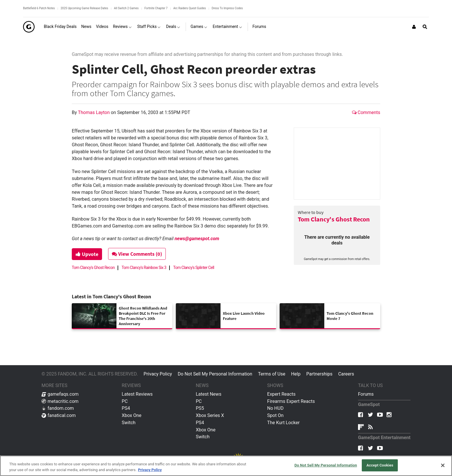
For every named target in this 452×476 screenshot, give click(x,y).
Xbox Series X (210, 415)
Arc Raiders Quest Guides (190, 8)
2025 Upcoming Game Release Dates (84, 8)
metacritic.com (60, 401)
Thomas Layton (94, 112)
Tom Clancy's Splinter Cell (194, 268)
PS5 (200, 408)
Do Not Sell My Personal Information (215, 374)
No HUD (275, 408)
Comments (366, 112)
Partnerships (319, 374)
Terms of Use (272, 374)
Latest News (209, 394)
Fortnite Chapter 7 (156, 8)
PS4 (126, 408)
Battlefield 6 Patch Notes (39, 8)
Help (296, 374)
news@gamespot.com (197, 239)
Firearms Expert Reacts (291, 401)
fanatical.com (59, 415)
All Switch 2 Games (126, 8)
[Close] (443, 465)
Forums (366, 394)
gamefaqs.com (60, 394)
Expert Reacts (281, 394)
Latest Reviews (137, 394)
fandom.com (58, 408)
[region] (226, 466)
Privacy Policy (158, 374)
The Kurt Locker (283, 423)
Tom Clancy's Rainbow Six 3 (144, 268)
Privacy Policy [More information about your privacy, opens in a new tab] (150, 470)
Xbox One (131, 415)
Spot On (275, 415)
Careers (346, 374)
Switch (129, 423)
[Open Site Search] (425, 27)
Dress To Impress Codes (227, 8)
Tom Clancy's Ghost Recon (334, 219)
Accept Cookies (380, 465)
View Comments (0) (137, 254)
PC (125, 401)
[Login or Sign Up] (414, 27)
